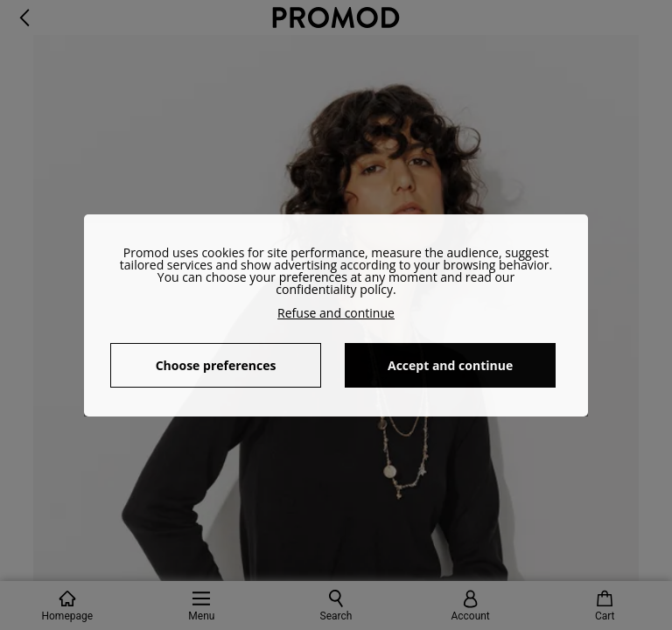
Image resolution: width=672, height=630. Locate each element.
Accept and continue (450, 365)
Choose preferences (216, 365)
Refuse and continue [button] (336, 313)
